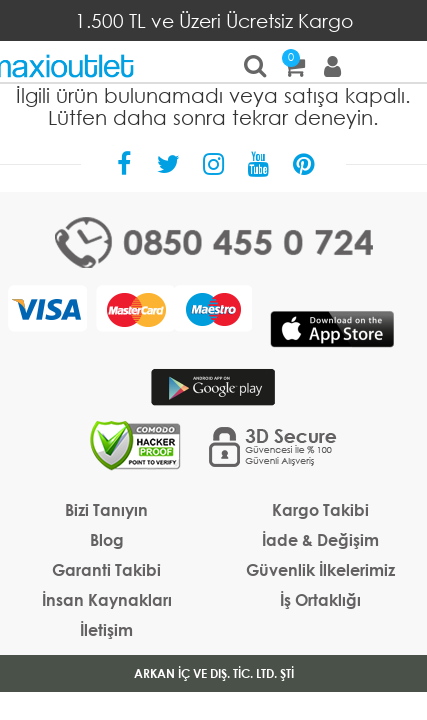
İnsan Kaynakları (107, 599)
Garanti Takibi (106, 569)
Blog (107, 539)
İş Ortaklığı (320, 599)
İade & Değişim (320, 539)
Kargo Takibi (320, 509)
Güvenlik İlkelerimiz (320, 569)
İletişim (106, 629)
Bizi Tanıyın (106, 509)
